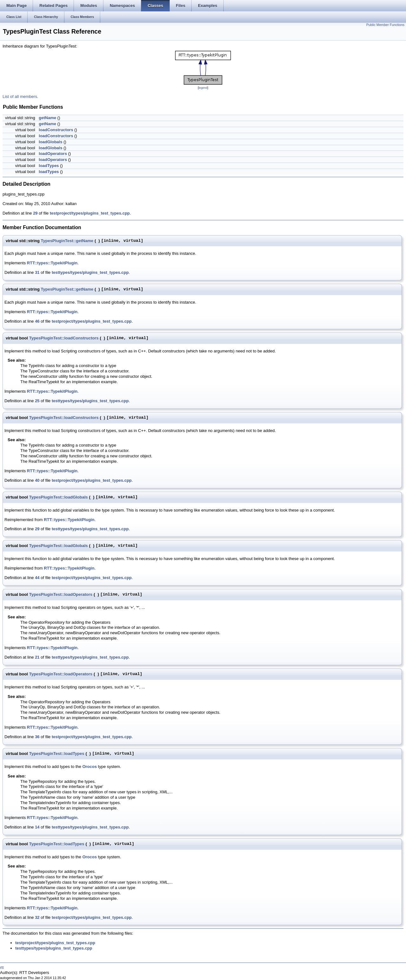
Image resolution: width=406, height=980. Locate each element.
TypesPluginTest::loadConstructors (64, 338)
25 (37, 401)
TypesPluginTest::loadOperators (61, 594)
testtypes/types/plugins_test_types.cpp (90, 272)
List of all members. (20, 97)
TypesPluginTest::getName (67, 241)
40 (37, 480)
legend (203, 88)
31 (37, 272)
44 (37, 578)
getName (47, 118)
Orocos (90, 767)
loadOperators (53, 154)
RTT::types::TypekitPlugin (52, 263)
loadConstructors (56, 130)
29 (35, 213)
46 (37, 321)
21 (37, 657)
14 (37, 827)
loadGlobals (50, 142)
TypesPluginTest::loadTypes (57, 754)
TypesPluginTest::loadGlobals (59, 497)
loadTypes (49, 166)
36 (37, 737)
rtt (2, 967)
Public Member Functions (385, 25)
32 (37, 917)
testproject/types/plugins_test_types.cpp (90, 213)
